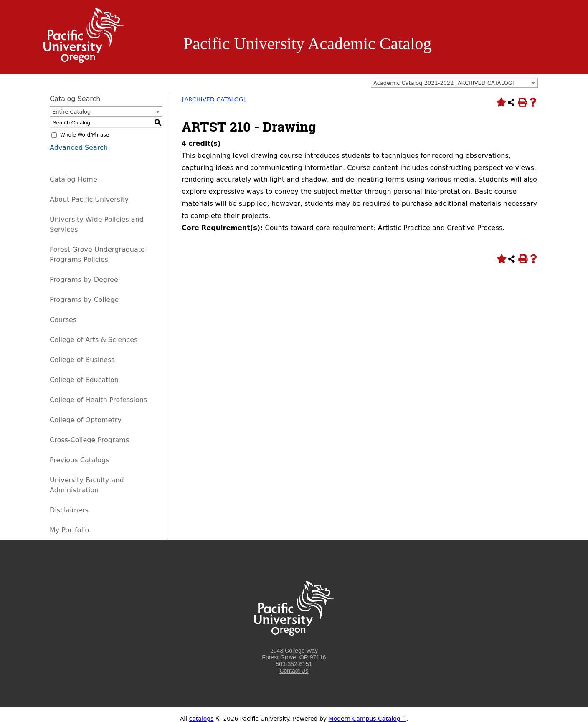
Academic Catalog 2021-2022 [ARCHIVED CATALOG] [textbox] (444, 83)
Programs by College (84, 300)
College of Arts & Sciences (94, 340)
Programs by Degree (84, 280)
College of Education (84, 380)
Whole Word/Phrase (85, 135)
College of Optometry (86, 420)
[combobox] (454, 83)
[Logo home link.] (84, 61)
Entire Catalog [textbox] (71, 112)
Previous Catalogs (79, 460)
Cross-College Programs (89, 440)
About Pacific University (89, 199)
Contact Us (294, 671)
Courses (63, 320)
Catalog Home (73, 179)
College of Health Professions (98, 400)
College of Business (82, 360)
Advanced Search (79, 148)
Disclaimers (69, 510)
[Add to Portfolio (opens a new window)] (500, 102)
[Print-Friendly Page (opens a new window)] (522, 102)
